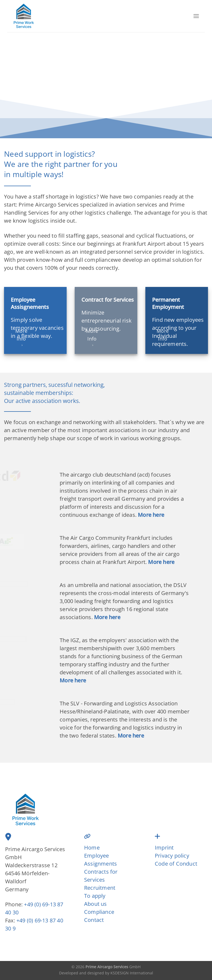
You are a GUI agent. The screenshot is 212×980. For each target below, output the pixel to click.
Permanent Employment (168, 303)
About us (96, 904)
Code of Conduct (176, 864)
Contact (94, 920)
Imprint (164, 848)
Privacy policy (172, 856)
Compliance (99, 912)
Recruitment (100, 888)
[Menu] (196, 16)
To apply (95, 896)
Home (92, 848)
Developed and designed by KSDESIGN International (106, 973)
